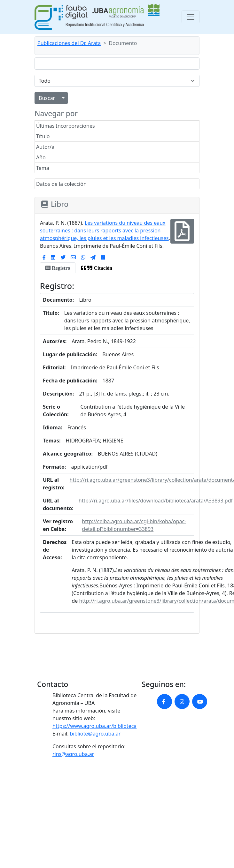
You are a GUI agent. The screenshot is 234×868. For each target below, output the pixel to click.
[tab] (58, 268)
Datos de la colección (61, 184)
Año (41, 157)
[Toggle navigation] (191, 17)
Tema (43, 168)
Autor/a (45, 147)
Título (43, 136)
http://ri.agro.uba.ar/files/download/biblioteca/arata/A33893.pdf (156, 501)
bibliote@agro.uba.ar (95, 734)
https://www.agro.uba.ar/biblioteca (94, 726)
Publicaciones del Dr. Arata (69, 43)
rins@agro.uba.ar (73, 754)
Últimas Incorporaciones (66, 126)
